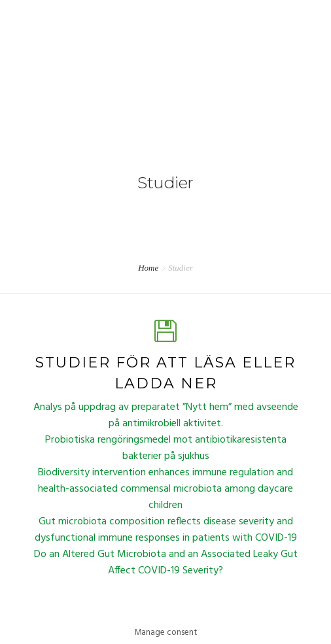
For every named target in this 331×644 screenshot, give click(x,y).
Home (148, 268)
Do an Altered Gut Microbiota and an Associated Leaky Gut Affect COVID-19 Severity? (166, 563)
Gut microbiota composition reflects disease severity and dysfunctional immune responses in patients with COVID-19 (166, 530)
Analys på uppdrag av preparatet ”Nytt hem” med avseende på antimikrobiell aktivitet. (166, 415)
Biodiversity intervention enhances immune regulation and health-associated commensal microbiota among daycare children (165, 489)
